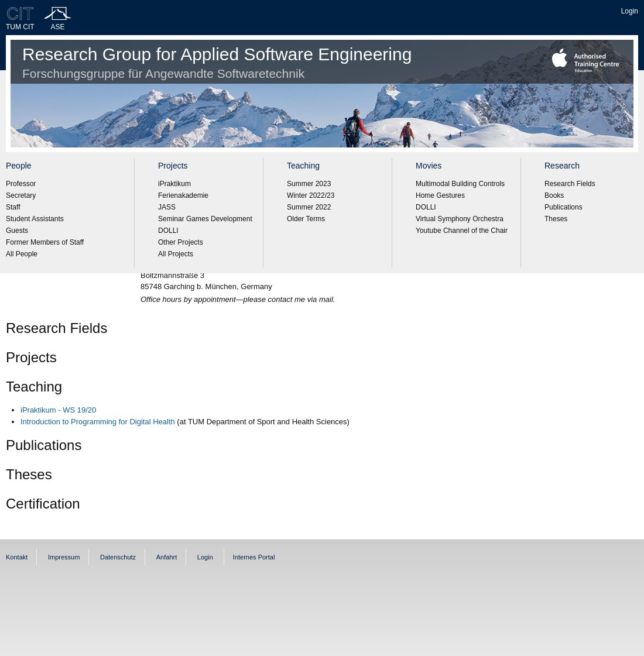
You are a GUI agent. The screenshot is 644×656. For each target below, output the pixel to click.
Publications (563, 207)
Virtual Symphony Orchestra (460, 219)
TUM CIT (20, 27)
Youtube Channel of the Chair (462, 231)
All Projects (176, 254)
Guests (17, 231)
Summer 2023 (309, 184)
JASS (167, 207)
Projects (173, 166)
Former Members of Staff (45, 242)
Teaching (303, 166)
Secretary (21, 195)
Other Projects (181, 242)
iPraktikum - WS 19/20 (58, 410)
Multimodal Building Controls (460, 184)
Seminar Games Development (205, 219)
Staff (13, 207)
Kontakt (17, 557)
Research (562, 166)
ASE (58, 27)
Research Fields (570, 184)
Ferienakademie (183, 195)
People (19, 166)
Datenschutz (118, 557)
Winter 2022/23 (311, 195)
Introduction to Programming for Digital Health (98, 422)
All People (22, 254)
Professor (21, 184)
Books (554, 195)
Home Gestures (440, 195)
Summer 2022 (309, 207)
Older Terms (306, 219)
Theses (556, 219)
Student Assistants (35, 219)
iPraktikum (174, 184)
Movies (429, 166)
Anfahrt (167, 557)
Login (630, 11)
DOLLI (168, 231)
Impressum (64, 557)
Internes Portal (254, 557)
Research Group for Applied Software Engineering (217, 62)
